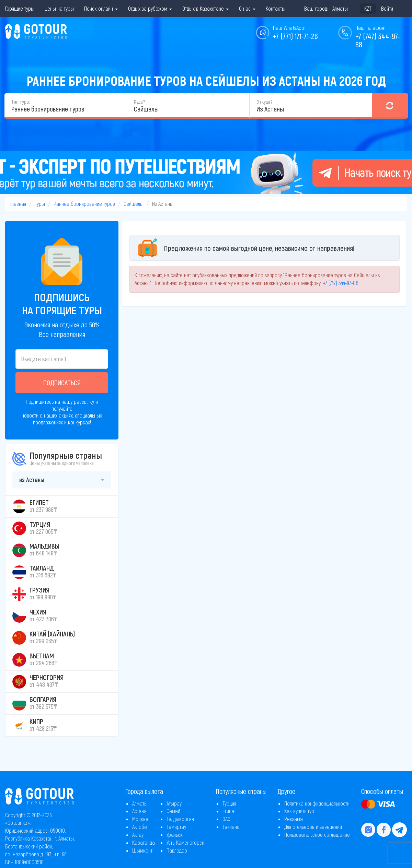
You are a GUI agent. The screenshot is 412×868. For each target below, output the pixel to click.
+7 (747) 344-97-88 (378, 40)
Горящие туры (20, 8)
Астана (139, 811)
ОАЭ (226, 819)
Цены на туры (59, 8)
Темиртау (176, 827)
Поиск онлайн (101, 8)
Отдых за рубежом (150, 8)
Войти (387, 8)
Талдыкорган (180, 819)
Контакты (276, 8)
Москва (140, 819)
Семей (173, 811)
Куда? (139, 102)
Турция (229, 803)
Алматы (140, 803)
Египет (229, 811)
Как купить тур (299, 811)
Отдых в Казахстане (205, 8)
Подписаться (62, 383)
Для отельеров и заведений (313, 827)
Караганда (144, 842)
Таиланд (231, 827)
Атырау (174, 803)
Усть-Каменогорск (185, 842)
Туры (40, 204)
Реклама (294, 819)
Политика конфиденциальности (317, 803)
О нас (247, 8)
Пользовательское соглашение (317, 835)
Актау (138, 835)
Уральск (175, 835)
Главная (18, 204)
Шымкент (142, 850)
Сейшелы (134, 204)
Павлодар (177, 850)
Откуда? (264, 102)
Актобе (140, 827)
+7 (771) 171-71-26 (295, 36)
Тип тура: (20, 102)
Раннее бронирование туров (84, 204)
